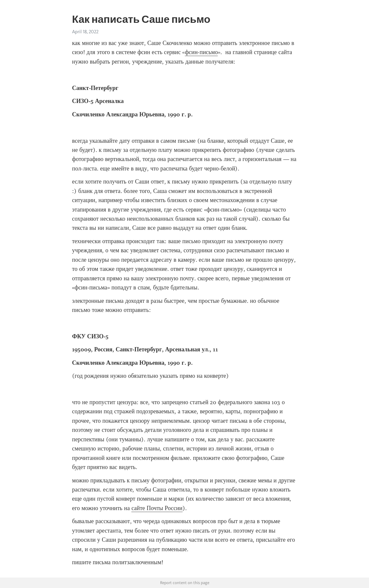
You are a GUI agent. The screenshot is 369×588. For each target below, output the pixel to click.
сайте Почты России (157, 508)
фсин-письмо (201, 52)
